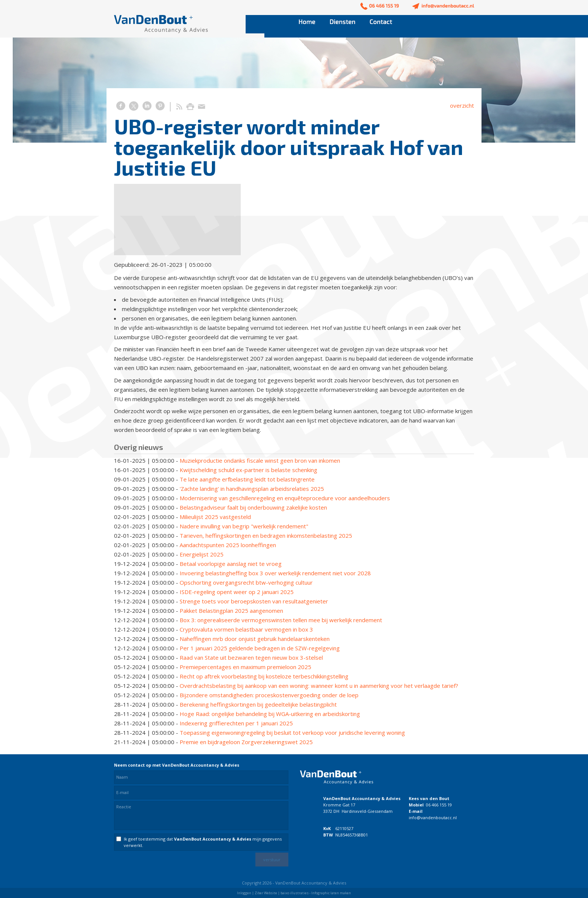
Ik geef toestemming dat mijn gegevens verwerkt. (203, 842)
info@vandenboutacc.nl (433, 818)
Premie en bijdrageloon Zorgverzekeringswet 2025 (246, 742)
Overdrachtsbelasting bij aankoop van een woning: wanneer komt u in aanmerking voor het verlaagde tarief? (319, 686)
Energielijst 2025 (202, 554)
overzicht (462, 105)
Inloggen (244, 893)
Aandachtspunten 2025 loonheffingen (228, 545)
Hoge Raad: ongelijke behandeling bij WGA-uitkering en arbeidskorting (270, 714)
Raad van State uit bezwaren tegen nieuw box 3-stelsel (251, 657)
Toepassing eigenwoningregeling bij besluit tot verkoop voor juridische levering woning (292, 733)
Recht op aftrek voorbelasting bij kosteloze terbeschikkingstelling (264, 676)
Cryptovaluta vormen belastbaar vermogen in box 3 (246, 629)
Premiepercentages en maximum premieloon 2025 (245, 667)
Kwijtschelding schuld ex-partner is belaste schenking (248, 470)
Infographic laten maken (331, 893)
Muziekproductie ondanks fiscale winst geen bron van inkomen (260, 460)
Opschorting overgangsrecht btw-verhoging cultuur (246, 582)
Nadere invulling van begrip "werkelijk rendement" (244, 526)
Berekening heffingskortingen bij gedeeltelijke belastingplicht (258, 704)
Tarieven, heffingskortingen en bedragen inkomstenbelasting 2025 (266, 535)
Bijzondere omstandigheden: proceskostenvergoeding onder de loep (269, 695)
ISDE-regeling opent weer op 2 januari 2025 (237, 592)
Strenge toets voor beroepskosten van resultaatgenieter (254, 601)
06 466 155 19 (439, 805)
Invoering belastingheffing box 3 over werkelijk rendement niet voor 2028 (275, 573)
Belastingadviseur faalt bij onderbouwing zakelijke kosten (253, 507)
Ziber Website (266, 893)
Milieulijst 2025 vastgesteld (215, 517)
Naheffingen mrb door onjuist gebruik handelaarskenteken (255, 639)
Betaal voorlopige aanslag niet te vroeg (231, 564)
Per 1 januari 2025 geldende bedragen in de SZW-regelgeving (260, 648)
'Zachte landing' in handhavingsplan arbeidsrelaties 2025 (252, 489)
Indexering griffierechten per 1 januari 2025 (236, 723)
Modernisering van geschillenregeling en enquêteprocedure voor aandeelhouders (285, 498)
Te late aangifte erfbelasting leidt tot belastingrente (247, 479)
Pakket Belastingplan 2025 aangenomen (231, 611)
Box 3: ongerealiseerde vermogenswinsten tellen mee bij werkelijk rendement (281, 620)
